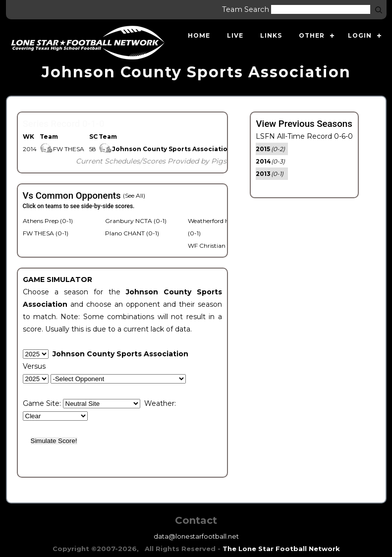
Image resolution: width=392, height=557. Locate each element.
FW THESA (62, 149)
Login (360, 35)
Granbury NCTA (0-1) (136, 221)
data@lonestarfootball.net (196, 536)
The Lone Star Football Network (281, 549)
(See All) (134, 195)
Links (271, 35)
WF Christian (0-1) (214, 246)
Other (312, 35)
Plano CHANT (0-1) (132, 233)
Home (199, 35)
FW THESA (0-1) (46, 233)
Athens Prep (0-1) (48, 221)
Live (235, 35)
